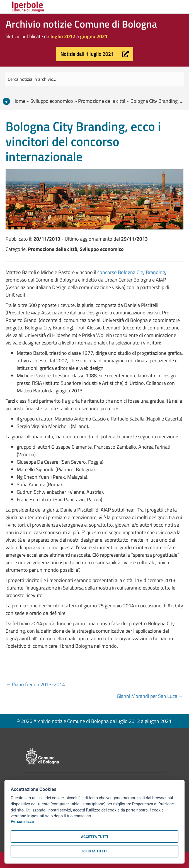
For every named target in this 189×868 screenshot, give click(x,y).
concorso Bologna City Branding (131, 272)
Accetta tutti (94, 837)
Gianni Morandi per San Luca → (150, 696)
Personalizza (22, 822)
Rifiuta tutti (94, 851)
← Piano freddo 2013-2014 (35, 684)
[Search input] (94, 79)
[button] (95, 54)
